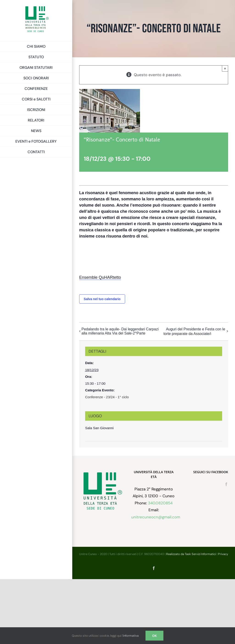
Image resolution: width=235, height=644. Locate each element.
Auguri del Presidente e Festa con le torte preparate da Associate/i (194, 331)
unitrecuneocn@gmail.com (156, 517)
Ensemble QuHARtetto (100, 277)
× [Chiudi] (225, 68)
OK (154, 636)
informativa (131, 636)
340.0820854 (160, 503)
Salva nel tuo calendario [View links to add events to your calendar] (102, 299)
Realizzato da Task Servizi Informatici (191, 554)
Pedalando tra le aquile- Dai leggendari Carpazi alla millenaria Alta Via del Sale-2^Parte (120, 331)
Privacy (223, 554)
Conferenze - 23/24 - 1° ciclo (107, 397)
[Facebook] (226, 484)
